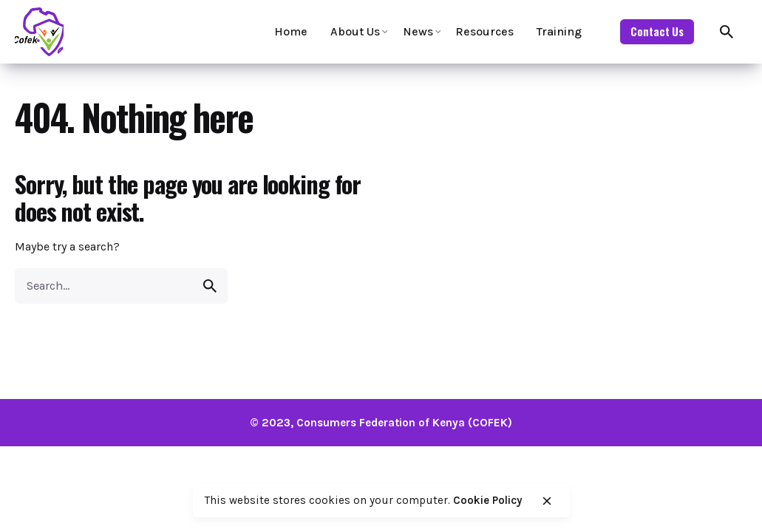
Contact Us (657, 31)
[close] (547, 501)
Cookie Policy (488, 500)
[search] (210, 286)
